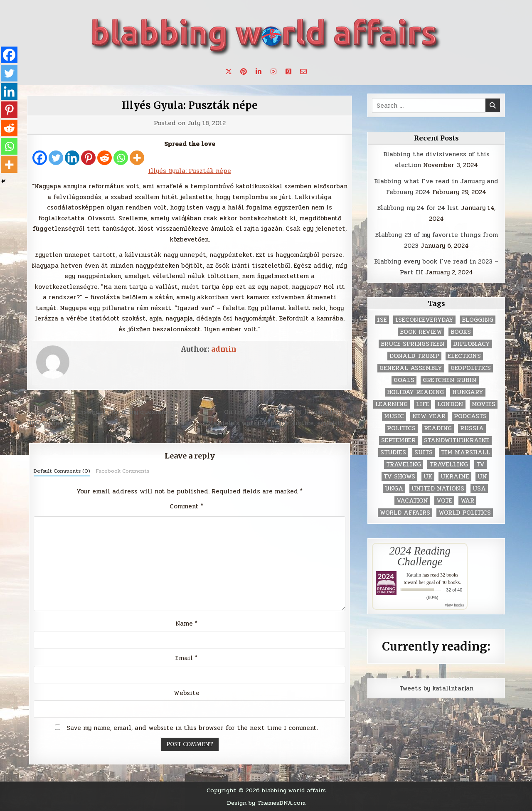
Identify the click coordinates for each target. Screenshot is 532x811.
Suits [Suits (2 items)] (424, 452)
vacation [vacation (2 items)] (412, 501)
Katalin (414, 575)
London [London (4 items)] (450, 404)
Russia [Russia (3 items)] (472, 428)
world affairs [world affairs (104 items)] (405, 513)
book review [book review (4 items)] (421, 332)
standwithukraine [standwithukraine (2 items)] (457, 440)
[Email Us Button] (303, 71)
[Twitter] (56, 158)
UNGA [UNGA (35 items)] (394, 489)
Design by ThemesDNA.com (266, 803)
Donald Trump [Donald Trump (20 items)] (414, 356)
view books (454, 605)
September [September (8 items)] (398, 440)
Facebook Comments (122, 471)
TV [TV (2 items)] (480, 465)
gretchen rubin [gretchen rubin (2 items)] (450, 380)
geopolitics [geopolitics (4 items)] (471, 368)
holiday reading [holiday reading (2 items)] (415, 392)
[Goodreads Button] (288, 71)
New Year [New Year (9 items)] (429, 416)
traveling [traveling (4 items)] (404, 465)
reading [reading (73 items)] (438, 428)
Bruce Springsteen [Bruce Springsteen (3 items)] (413, 344)
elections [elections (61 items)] (464, 356)
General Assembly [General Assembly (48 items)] (411, 368)
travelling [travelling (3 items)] (449, 465)
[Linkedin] (72, 158)
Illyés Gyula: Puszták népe (190, 105)
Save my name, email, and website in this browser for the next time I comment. (192, 728)
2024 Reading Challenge (420, 556)
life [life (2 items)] (422, 404)
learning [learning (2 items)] (392, 404)
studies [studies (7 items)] (393, 452)
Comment (186, 506)
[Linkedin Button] (259, 71)
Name (186, 624)
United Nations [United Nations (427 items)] (438, 489)
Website (187, 693)
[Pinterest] (88, 158)
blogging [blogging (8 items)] (478, 320)
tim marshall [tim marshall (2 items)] (465, 452)
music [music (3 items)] (394, 416)
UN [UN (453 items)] (482, 477)
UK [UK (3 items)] (428, 477)
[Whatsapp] (121, 158)
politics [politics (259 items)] (401, 428)
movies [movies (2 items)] (484, 404)
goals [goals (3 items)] (404, 380)
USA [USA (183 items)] (479, 489)
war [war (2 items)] (467, 501)
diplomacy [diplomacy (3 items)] (472, 344)
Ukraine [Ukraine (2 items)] (455, 477)
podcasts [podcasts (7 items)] (470, 416)
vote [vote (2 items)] (444, 501)
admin (224, 349)
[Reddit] (105, 158)
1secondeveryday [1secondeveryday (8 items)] (424, 320)
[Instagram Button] (273, 71)
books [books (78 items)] (461, 332)
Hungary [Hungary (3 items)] (468, 392)
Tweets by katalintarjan (436, 688)
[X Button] (229, 71)
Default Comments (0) (62, 471)
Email (186, 658)
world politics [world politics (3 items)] (465, 513)
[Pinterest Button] (244, 71)
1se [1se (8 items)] (382, 320)
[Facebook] (40, 158)
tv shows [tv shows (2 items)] (399, 477)
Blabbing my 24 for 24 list (418, 208)
